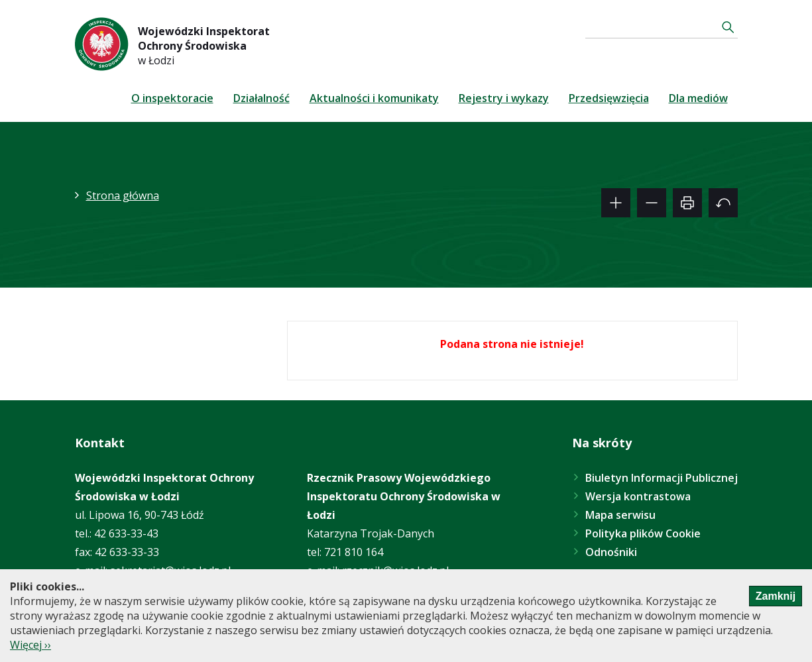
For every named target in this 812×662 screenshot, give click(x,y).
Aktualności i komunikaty (374, 98)
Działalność (261, 98)
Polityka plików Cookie (643, 533)
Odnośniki (611, 552)
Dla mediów (698, 98)
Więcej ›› (30, 645)
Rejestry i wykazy (504, 98)
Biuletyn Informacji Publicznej (662, 478)
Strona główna (123, 195)
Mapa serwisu (620, 515)
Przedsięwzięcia (609, 98)
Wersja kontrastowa (638, 496)
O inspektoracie (172, 98)
